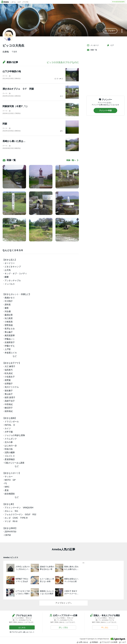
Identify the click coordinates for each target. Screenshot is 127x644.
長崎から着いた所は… (14, 141)
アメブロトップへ (63, 603)
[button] (110, 31)
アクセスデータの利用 (109, 642)
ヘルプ (122, 642)
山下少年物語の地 (12, 71)
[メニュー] (122, 31)
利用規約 (94, 642)
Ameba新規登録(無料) (118, 2)
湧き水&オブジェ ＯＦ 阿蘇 (18, 89)
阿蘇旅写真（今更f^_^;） (16, 106)
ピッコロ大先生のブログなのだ (63, 62)
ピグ (110, 45)
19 (56, 79)
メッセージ (93, 45)
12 (61, 79)
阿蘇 (5, 124)
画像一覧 (92, 50)
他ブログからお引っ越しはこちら (21, 632)
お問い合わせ (82, 642)
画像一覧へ (73, 160)
